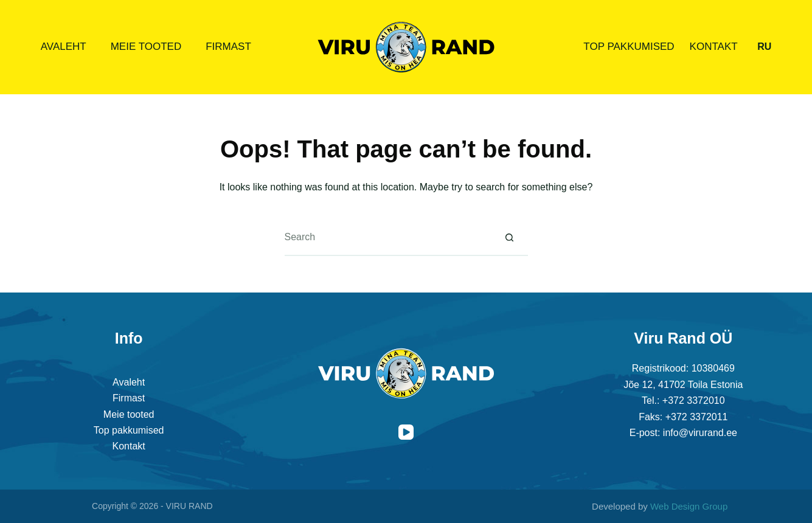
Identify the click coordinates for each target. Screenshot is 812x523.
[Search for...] (388, 238)
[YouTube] (406, 432)
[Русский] (764, 47)
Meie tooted (146, 47)
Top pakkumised (629, 47)
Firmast (228, 47)
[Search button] (510, 238)
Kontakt (714, 47)
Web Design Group (689, 506)
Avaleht (64, 47)
